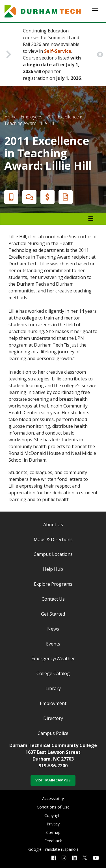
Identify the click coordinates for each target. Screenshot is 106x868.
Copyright (53, 815)
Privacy (53, 824)
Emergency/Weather (53, 658)
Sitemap (53, 832)
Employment (53, 703)
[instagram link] (64, 858)
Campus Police (53, 733)
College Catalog (53, 673)
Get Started (53, 614)
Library (53, 688)
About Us (53, 525)
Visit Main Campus (53, 780)
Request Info (64, 197)
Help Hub (53, 569)
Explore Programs (53, 584)
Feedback (53, 841)
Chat (28, 197)
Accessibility (53, 798)
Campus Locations (53, 554)
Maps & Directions (53, 539)
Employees (32, 117)
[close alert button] (100, 55)
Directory (53, 718)
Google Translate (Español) (53, 849)
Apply (10, 197)
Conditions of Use (53, 807)
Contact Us (53, 599)
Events (53, 644)
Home (10, 117)
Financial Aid (46, 197)
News (53, 629)
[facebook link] (54, 858)
